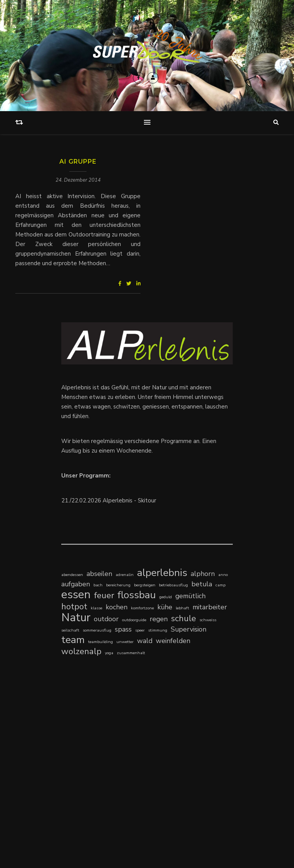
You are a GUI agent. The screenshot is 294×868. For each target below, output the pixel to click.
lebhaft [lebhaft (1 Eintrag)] (182, 608)
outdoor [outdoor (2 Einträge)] (106, 619)
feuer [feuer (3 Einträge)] (104, 595)
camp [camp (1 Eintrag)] (220, 585)
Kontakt (168, 817)
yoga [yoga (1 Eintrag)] (109, 653)
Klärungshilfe (79, 755)
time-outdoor (79, 736)
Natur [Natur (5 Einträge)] (76, 618)
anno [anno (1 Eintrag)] (223, 575)
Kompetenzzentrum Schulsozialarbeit (110, 746)
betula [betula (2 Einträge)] (202, 584)
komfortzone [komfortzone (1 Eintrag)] (142, 608)
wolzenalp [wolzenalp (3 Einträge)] (81, 651)
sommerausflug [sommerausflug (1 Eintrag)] (97, 630)
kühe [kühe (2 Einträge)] (165, 607)
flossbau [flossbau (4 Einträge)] (137, 595)
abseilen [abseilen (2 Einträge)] (99, 574)
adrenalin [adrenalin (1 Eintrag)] (125, 575)
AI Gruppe (78, 162)
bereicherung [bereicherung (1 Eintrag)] (118, 585)
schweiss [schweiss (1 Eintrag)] (208, 620)
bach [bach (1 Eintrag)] (98, 585)
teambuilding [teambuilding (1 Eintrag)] (100, 642)
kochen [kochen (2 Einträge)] (117, 607)
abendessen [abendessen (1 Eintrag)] (72, 575)
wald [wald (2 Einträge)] (145, 641)
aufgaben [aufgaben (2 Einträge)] (76, 584)
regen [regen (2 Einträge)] (159, 619)
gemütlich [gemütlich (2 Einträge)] (190, 596)
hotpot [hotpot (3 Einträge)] (74, 606)
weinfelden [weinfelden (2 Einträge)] (173, 641)
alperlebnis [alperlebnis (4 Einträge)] (162, 573)
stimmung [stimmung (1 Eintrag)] (158, 630)
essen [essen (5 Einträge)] (76, 595)
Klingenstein (113, 755)
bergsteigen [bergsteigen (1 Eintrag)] (145, 585)
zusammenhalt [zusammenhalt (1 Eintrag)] (131, 653)
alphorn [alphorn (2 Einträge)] (203, 574)
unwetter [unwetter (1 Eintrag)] (125, 642)
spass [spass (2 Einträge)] (123, 629)
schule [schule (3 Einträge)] (184, 618)
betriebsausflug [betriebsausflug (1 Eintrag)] (173, 585)
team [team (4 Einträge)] (73, 640)
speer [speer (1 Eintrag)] (140, 630)
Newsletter (221, 817)
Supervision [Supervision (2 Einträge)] (189, 629)
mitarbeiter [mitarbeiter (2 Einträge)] (210, 607)
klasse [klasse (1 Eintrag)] (96, 608)
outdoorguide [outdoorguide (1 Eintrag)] (134, 620)
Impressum (193, 817)
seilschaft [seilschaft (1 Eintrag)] (70, 630)
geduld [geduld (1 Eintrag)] (166, 597)
